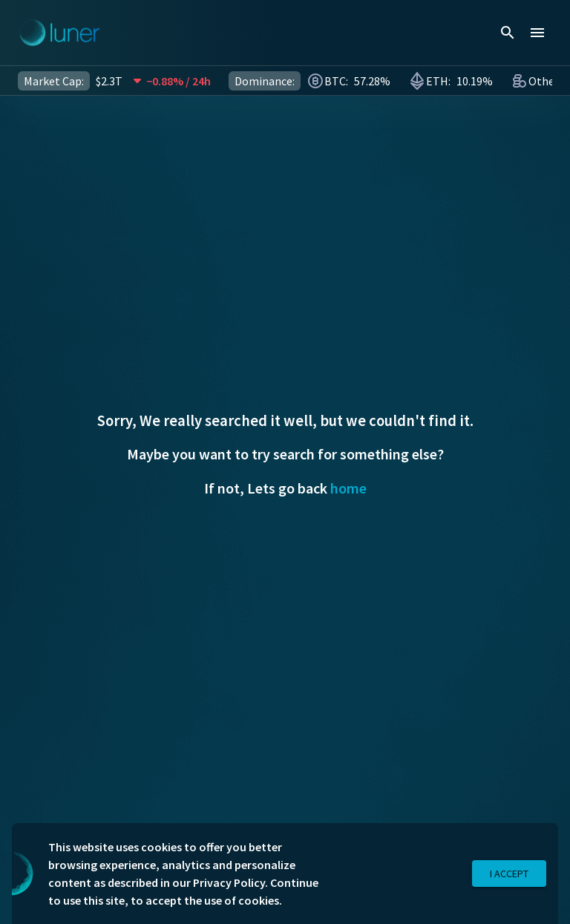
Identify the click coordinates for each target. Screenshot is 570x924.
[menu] (537, 33)
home (348, 488)
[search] (508, 33)
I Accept (509, 874)
